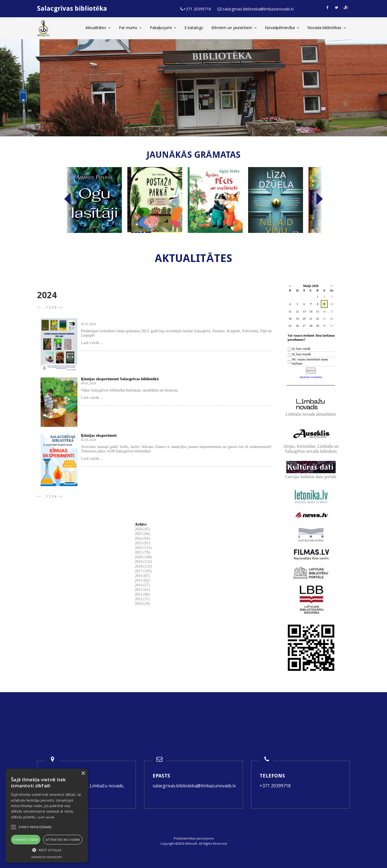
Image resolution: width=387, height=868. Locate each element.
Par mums (130, 28)
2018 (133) (143, 566)
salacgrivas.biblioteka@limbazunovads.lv (194, 786)
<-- (40, 307)
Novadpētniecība (282, 28)
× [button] (83, 773)
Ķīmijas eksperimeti (99, 435)
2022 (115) (143, 548)
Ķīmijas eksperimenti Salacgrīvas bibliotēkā (120, 379)
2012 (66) (142, 594)
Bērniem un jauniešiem (234, 28)
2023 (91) (142, 543)
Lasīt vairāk (46, 817)
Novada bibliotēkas (327, 28)
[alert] (47, 816)
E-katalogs (194, 28)
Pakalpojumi (163, 28)
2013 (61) (142, 590)
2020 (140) (143, 557)
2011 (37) (142, 599)
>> (332, 286)
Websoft (191, 843)
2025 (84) (142, 534)
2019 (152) (143, 562)
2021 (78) (142, 552)
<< (290, 286)
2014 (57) (142, 585)
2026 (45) (142, 529)
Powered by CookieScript (47, 857)
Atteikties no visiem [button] (63, 840)
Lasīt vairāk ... (92, 343)
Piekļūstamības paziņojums (194, 838)
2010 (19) (142, 604)
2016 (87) (142, 576)
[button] (47, 850)
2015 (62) (142, 580)
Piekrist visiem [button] (26, 840)
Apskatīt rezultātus (311, 377)
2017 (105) (143, 571)
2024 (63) (142, 538)
